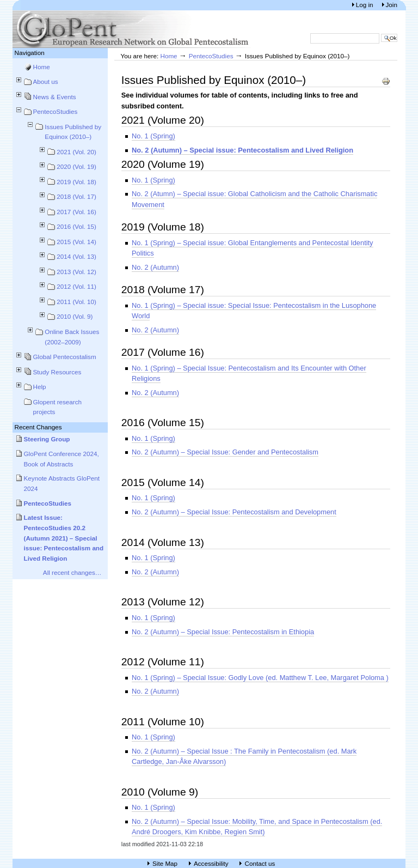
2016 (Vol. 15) (76, 226)
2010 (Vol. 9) (75, 316)
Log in (365, 5)
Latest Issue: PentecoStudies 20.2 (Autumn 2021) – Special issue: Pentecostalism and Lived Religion (64, 538)
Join (392, 5)
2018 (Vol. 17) (76, 196)
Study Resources (57, 372)
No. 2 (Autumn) (155, 267)
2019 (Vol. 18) (76, 182)
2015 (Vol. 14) (76, 242)
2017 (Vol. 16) (76, 212)
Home (42, 67)
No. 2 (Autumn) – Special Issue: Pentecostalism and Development (234, 512)
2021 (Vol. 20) (76, 152)
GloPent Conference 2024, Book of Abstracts (62, 459)
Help (40, 387)
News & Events (55, 97)
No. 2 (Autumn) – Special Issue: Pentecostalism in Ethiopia (223, 632)
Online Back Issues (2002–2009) (72, 337)
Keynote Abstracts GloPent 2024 (62, 483)
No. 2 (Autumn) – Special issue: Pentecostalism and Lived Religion (242, 150)
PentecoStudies (56, 111)
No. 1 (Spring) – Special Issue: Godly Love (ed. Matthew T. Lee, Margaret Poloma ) (260, 678)
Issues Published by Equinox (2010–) (73, 132)
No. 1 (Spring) (153, 136)
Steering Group (47, 439)
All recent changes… (72, 572)
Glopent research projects (58, 407)
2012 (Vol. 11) (76, 286)
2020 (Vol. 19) (76, 166)
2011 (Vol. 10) (76, 302)
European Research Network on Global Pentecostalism (132, 29)
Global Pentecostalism (65, 357)
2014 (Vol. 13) (76, 256)
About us (46, 81)
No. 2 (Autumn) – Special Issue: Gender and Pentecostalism (225, 452)
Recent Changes (38, 427)
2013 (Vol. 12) (76, 272)
